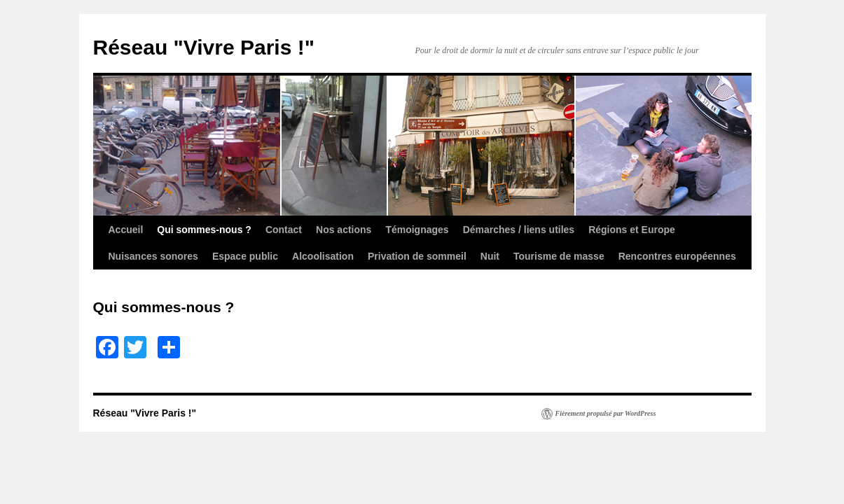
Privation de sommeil (417, 256)
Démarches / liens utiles (519, 230)
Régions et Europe (632, 230)
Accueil (126, 230)
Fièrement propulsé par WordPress (606, 413)
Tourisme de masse (559, 256)
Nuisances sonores (153, 256)
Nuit (490, 256)
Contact (284, 230)
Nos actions (344, 230)
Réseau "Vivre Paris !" (204, 47)
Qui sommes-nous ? (204, 230)
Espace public (245, 256)
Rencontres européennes (677, 256)
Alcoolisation (323, 256)
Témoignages (417, 230)
